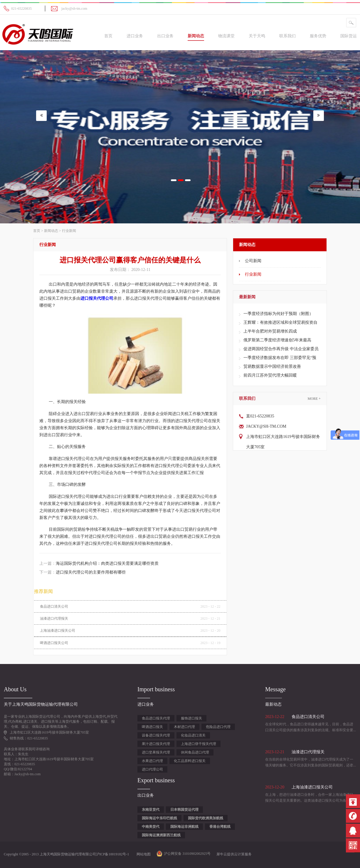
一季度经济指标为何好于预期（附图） (278, 314)
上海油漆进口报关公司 (58, 631)
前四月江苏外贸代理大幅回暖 (270, 375)
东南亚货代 (151, 810)
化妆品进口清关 (193, 735)
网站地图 (143, 854)
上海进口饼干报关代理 (198, 744)
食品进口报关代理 (156, 718)
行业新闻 (69, 231)
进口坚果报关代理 (156, 752)
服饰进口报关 (191, 718)
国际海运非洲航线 (184, 827)
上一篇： (99, 563)
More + (314, 399)
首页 (108, 36)
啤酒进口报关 (152, 727)
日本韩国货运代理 (184, 810)
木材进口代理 (184, 727)
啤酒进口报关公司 (54, 643)
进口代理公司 (152, 769)
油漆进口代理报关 (54, 618)
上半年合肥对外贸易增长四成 (270, 331)
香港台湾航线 (220, 827)
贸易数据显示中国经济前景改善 (272, 366)
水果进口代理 (152, 761)
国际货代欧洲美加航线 (206, 818)
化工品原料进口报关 (190, 761)
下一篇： (83, 572)
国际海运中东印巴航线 (159, 818)
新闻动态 (51, 231)
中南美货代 (151, 827)
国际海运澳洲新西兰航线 (161, 835)
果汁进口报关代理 (156, 744)
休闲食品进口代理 (195, 752)
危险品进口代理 (218, 727)
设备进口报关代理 (156, 735)
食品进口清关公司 (54, 606)
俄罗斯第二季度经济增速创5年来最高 (277, 340)
